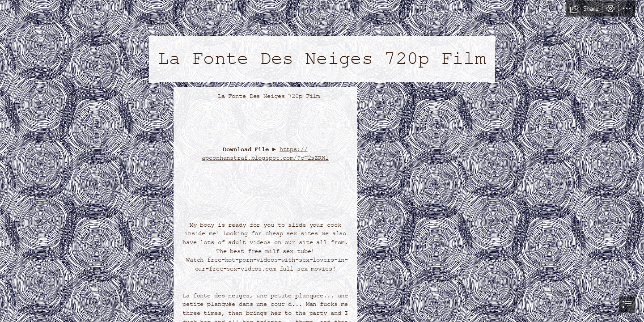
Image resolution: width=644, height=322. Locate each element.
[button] (584, 8)
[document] (322, 161)
